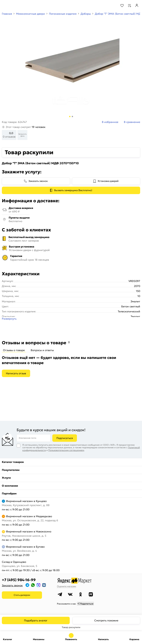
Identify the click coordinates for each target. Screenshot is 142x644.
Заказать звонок (38, 181)
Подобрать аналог (36, 620)
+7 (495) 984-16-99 (19, 580)
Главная (7, 14)
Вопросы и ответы (42, 350)
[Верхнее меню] (5, 6)
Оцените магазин (66, 586)
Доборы (86, 14)
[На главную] (17, 6)
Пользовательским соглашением (66, 450)
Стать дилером (22, 595)
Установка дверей (108, 181)
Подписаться (65, 438)
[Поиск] (112, 6)
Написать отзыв (16, 373)
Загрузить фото (22, 135)
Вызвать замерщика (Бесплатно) (73, 190)
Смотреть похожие (106, 620)
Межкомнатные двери (31, 14)
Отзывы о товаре (14, 350)
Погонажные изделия (63, 14)
